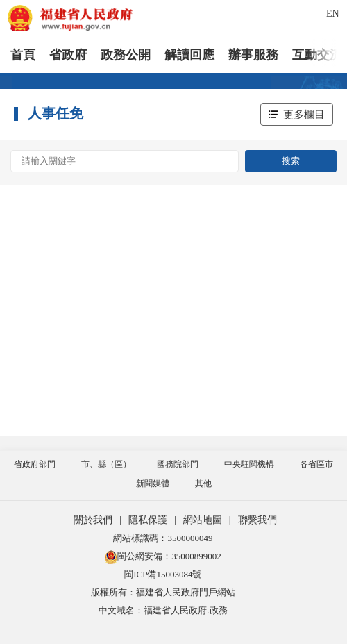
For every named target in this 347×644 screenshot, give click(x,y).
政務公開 (126, 55)
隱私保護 (148, 520)
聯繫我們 (257, 520)
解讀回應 (189, 55)
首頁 (23, 55)
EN (333, 14)
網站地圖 (203, 520)
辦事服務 (253, 55)
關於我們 (93, 520)
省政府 (68, 55)
